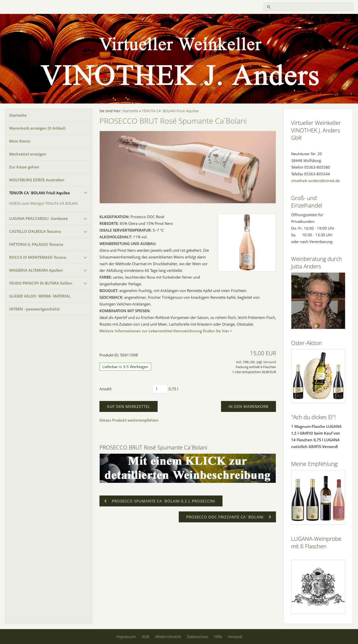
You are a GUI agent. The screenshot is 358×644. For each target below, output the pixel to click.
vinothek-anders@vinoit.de (315, 181)
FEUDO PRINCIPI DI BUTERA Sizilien (41, 283)
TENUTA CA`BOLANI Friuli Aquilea (40, 193)
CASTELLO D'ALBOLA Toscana (35, 231)
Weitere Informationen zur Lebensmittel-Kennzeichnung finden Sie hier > (166, 331)
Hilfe (218, 637)
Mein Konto (20, 141)
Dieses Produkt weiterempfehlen (129, 420)
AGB (146, 637)
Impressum (126, 637)
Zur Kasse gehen (24, 167)
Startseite (18, 115)
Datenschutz (198, 637)
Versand (270, 362)
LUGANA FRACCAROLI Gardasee (39, 218)
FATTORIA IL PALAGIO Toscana (36, 244)
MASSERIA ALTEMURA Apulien (36, 270)
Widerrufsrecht (168, 637)
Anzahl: (106, 389)
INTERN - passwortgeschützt (34, 309)
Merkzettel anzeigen (28, 154)
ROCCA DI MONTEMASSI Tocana (38, 257)
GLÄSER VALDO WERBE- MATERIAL (40, 296)
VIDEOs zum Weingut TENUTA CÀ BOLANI (44, 203)
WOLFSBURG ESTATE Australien (37, 180)
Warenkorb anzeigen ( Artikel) (37, 128)
